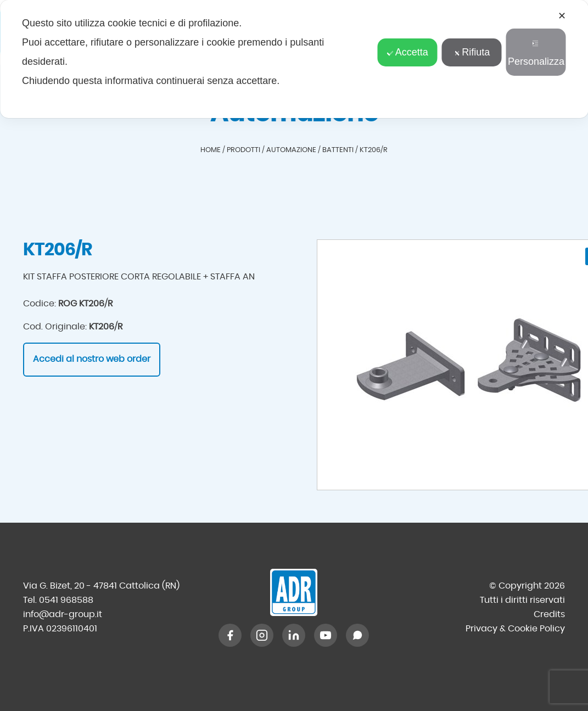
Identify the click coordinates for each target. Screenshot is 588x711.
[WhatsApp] (357, 635)
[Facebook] (230, 635)
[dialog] (294, 59)
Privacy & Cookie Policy (515, 629)
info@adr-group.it (63, 614)
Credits (549, 614)
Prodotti (243, 150)
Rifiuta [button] (472, 52)
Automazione (291, 150)
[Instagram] (262, 635)
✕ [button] (562, 16)
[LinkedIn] (294, 635)
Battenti (338, 150)
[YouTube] (326, 635)
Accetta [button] (408, 52)
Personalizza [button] (536, 54)
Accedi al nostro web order (92, 359)
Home (211, 150)
